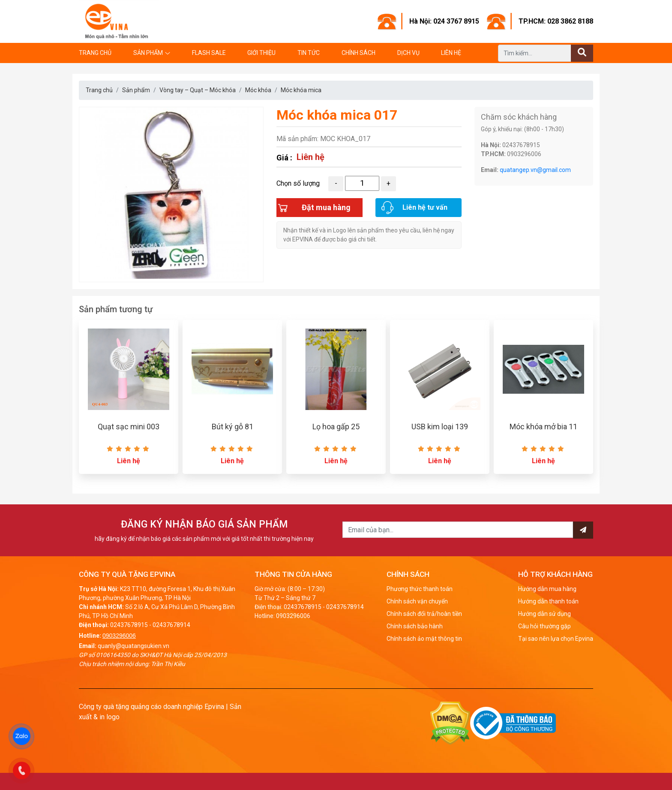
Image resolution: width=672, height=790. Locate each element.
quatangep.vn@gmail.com (535, 170)
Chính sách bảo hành (415, 626)
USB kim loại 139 (440, 427)
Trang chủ (95, 53)
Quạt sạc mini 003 (129, 427)
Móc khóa (258, 90)
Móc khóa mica (301, 90)
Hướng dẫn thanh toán (548, 601)
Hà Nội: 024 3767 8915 (444, 21)
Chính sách (358, 53)
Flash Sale (209, 53)
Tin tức (309, 53)
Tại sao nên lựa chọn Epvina (556, 639)
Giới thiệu (261, 53)
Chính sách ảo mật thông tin (424, 639)
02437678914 (171, 625)
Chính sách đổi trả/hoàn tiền (424, 614)
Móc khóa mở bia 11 (543, 427)
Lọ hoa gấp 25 (336, 427)
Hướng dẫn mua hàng (547, 589)
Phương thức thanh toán (420, 589)
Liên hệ (451, 53)
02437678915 (129, 625)
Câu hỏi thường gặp (544, 626)
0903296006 (119, 636)
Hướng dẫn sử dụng (544, 614)
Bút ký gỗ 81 (232, 427)
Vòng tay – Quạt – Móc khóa (198, 90)
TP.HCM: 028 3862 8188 (556, 21)
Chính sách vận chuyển (417, 601)
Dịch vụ (408, 53)
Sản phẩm (148, 53)
